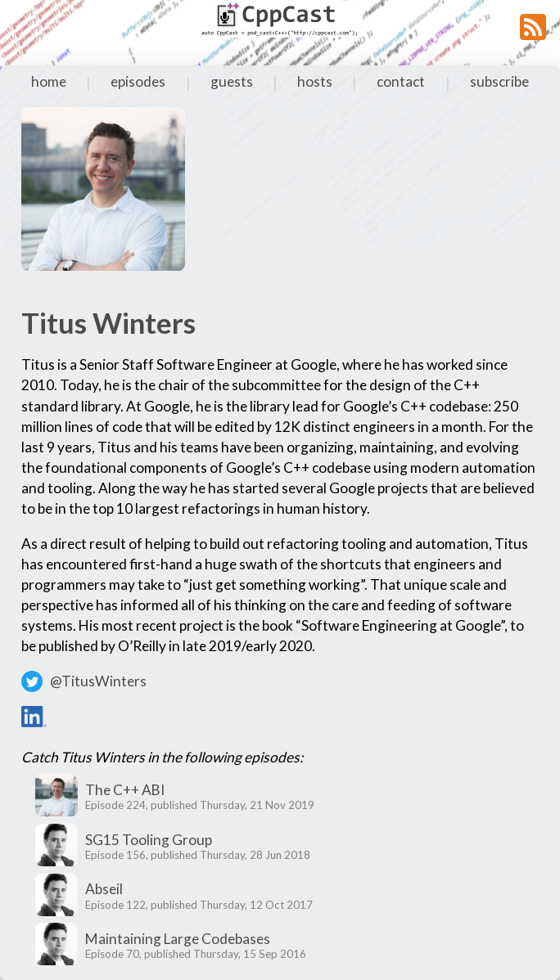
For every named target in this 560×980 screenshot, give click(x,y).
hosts (315, 81)
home (49, 81)
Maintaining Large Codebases (178, 939)
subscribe (499, 81)
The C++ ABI (125, 790)
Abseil (104, 889)
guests (232, 81)
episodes (138, 81)
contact (401, 81)
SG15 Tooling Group (149, 840)
